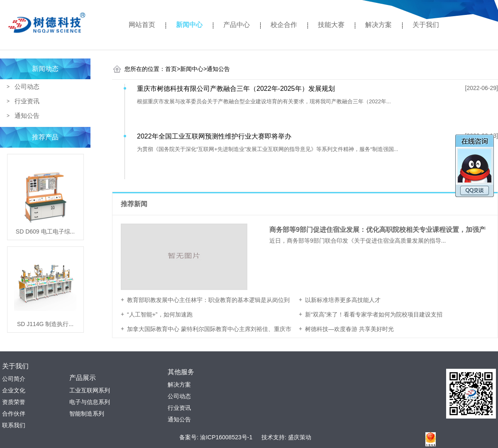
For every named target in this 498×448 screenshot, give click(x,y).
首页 (173, 69)
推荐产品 (45, 137)
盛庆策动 (300, 437)
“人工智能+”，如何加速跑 (160, 314)
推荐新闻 (135, 204)
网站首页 (142, 25)
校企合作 (284, 25)
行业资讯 (27, 101)
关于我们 (426, 25)
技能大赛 (331, 25)
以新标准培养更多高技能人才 (343, 300)
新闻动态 (45, 69)
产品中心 (237, 25)
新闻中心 (189, 25)
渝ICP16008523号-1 (226, 437)
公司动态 (27, 86)
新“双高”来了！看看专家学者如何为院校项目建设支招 (374, 314)
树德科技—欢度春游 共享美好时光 (349, 329)
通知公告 (27, 116)
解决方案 (378, 25)
